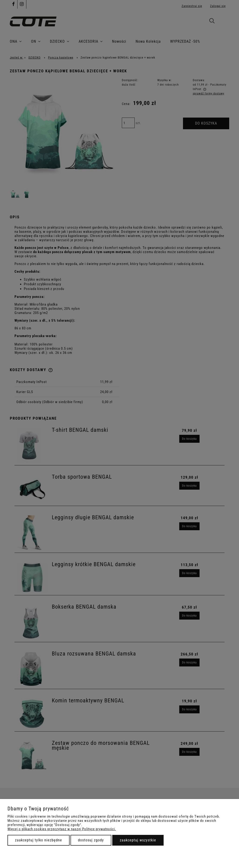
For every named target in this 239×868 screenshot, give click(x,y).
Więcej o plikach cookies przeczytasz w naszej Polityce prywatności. (62, 829)
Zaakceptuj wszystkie (138, 840)
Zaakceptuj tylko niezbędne (39, 840)
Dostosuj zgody (91, 840)
